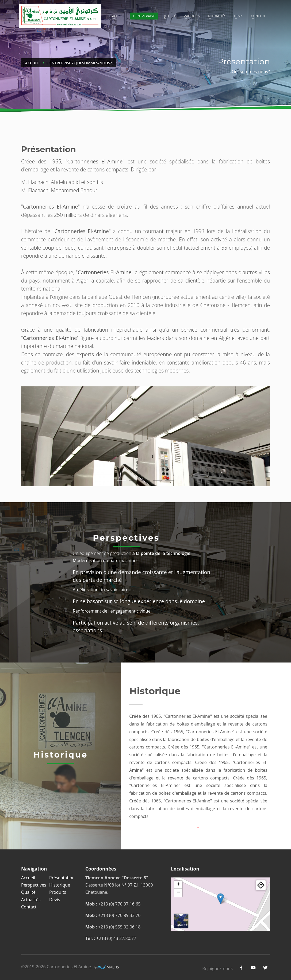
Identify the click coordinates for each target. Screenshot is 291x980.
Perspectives (34, 885)
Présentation (62, 878)
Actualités (217, 16)
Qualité (169, 16)
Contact (258, 16)
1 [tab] (122, 480)
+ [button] (178, 885)
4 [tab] (158, 480)
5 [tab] (170, 480)
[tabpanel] (145, 436)
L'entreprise (144, 16)
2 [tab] (134, 480)
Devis (238, 16)
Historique (60, 885)
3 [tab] (146, 480)
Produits (192, 16)
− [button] (178, 893)
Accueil (119, 16)
